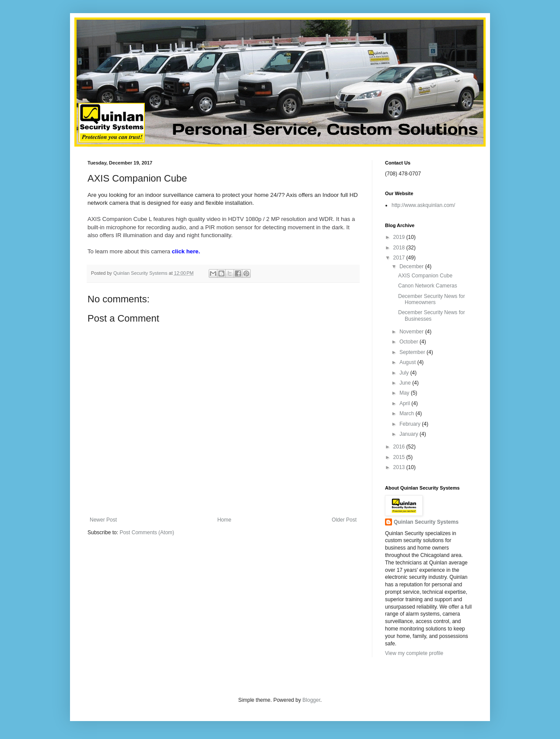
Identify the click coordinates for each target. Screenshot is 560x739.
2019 (400, 237)
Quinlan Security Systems (426, 522)
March (408, 413)
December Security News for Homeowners (432, 299)
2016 (400, 447)
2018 (400, 248)
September (413, 352)
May (405, 393)
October (409, 342)
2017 (400, 258)
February (411, 424)
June (406, 383)
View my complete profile (414, 653)
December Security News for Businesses (432, 315)
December (412, 266)
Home (224, 520)
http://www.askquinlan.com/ (423, 205)
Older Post (344, 520)
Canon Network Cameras (428, 286)
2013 (400, 467)
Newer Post (103, 520)
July (405, 373)
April (405, 403)
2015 (400, 457)
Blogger (311, 700)
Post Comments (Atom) (147, 532)
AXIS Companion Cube (425, 276)
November (412, 332)
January (409, 434)
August (408, 362)
